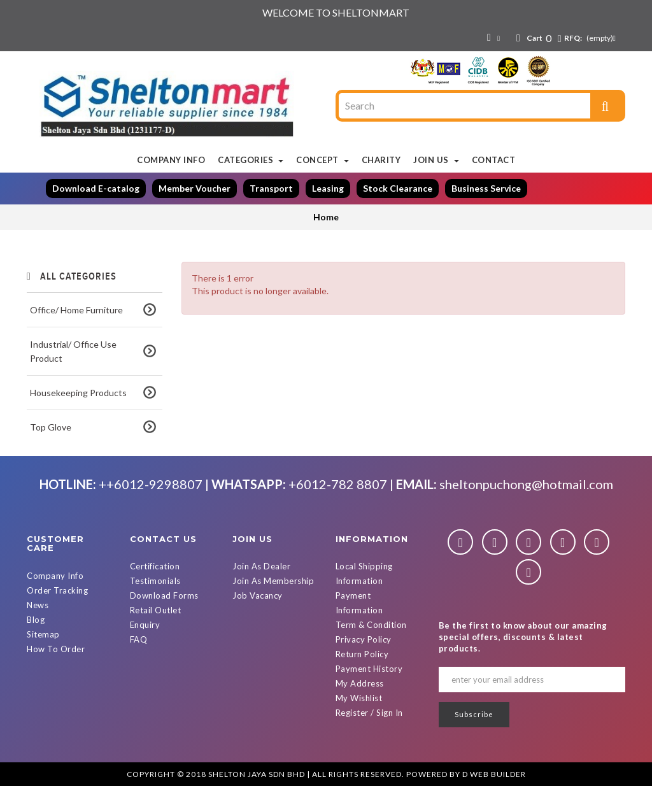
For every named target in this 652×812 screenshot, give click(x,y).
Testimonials (155, 608)
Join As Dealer (261, 593)
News (38, 631)
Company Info (55, 602)
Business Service (486, 188)
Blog (36, 646)
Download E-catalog (96, 188)
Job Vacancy (258, 622)
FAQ (139, 666)
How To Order (56, 675)
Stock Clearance (398, 188)
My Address (360, 710)
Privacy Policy (364, 666)
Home (326, 217)
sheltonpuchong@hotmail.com (526, 510)
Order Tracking (57, 616)
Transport (271, 188)
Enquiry (145, 652)
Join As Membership (273, 608)
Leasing (328, 188)
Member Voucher (195, 188)
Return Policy (362, 681)
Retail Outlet (156, 637)
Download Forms (164, 622)
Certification (155, 593)
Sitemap (43, 660)
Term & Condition (371, 652)
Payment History (369, 695)
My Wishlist (359, 725)
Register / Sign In (369, 739)
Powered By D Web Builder (466, 800)
